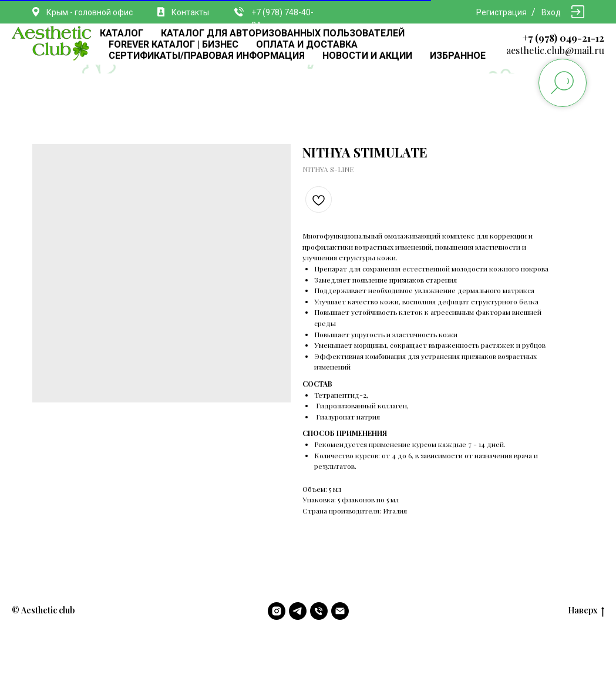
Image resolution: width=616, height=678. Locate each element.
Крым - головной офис (90, 12)
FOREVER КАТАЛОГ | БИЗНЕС (174, 44)
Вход (551, 12)
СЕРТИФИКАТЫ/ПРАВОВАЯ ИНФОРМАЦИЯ (207, 56)
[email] (340, 611)
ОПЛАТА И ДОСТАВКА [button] (307, 44)
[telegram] (298, 611)
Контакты (190, 12)
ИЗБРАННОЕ (458, 56)
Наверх (586, 611)
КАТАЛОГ (122, 33)
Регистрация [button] (501, 12)
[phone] (319, 611)
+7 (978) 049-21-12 (563, 38)
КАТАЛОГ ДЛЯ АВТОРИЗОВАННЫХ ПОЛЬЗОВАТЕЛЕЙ (283, 33)
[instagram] (277, 611)
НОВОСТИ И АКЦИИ (367, 56)
